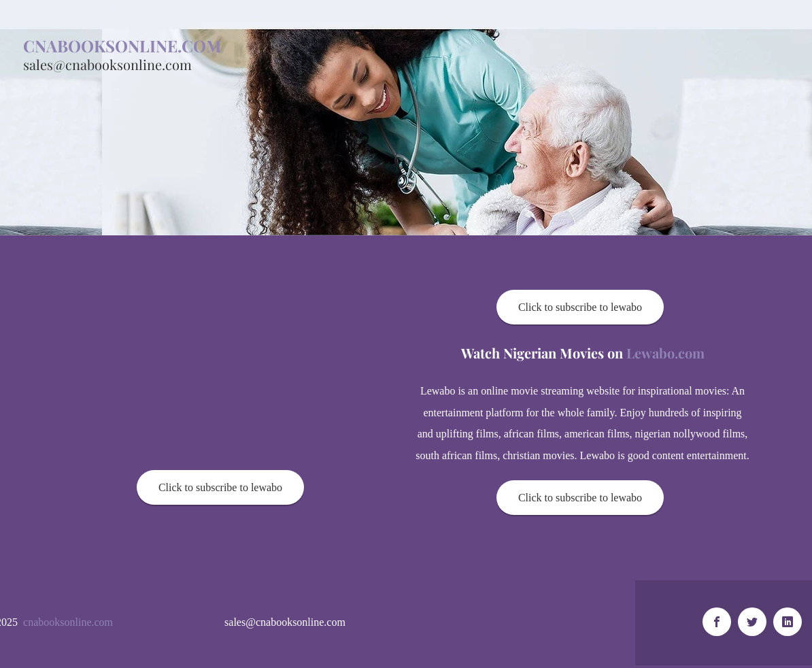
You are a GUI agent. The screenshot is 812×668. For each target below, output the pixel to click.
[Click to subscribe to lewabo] (220, 487)
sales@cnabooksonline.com (107, 64)
